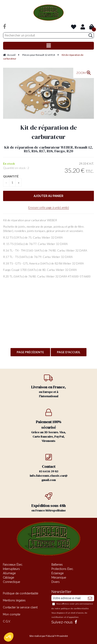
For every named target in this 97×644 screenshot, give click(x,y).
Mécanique (59, 578)
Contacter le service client (20, 607)
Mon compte (12, 614)
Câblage (8, 578)
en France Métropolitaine (49, 503)
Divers (56, 582)
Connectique (11, 582)
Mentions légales (14, 600)
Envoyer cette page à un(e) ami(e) (49, 207)
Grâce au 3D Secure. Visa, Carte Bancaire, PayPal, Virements (49, 426)
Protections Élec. (63, 569)
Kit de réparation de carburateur (49, 132)
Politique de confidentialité (21, 593)
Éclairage (57, 573)
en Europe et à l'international (49, 386)
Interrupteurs (11, 569)
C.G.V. (7, 621)
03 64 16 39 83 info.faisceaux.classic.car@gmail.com (49, 468)
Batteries (57, 565)
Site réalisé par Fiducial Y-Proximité (49, 636)
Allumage (9, 573)
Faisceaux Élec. (13, 565)
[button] (9, 637)
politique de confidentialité (75, 608)
